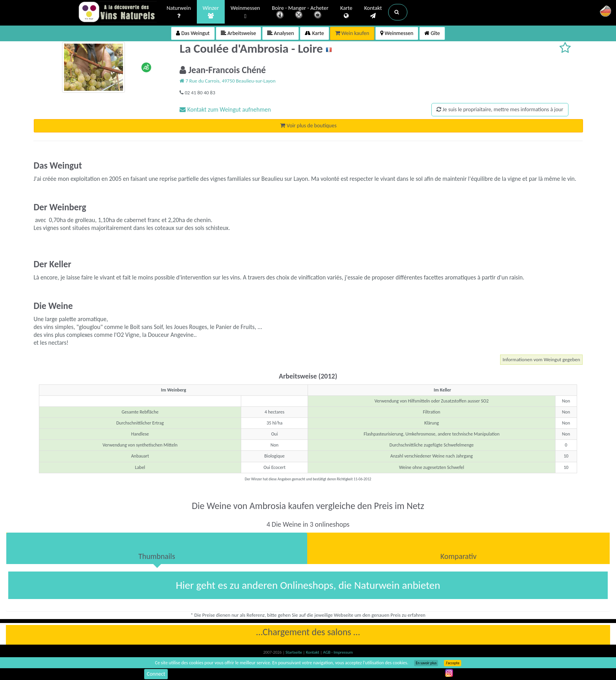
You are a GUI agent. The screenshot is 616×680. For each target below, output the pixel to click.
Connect (156, 674)
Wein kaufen (352, 33)
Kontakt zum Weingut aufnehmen (225, 109)
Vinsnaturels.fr (117, 13)
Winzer (211, 12)
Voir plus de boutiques (308, 126)
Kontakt (373, 12)
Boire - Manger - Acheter (300, 13)
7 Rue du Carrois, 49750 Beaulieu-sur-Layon (227, 81)
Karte (346, 12)
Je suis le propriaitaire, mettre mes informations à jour (500, 109)
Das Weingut (193, 33)
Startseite (294, 652)
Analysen (281, 33)
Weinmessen (245, 12)
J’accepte (452, 663)
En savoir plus (426, 663)
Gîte (432, 33)
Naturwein (179, 12)
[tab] (157, 548)
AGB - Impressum (338, 652)
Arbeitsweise (238, 33)
